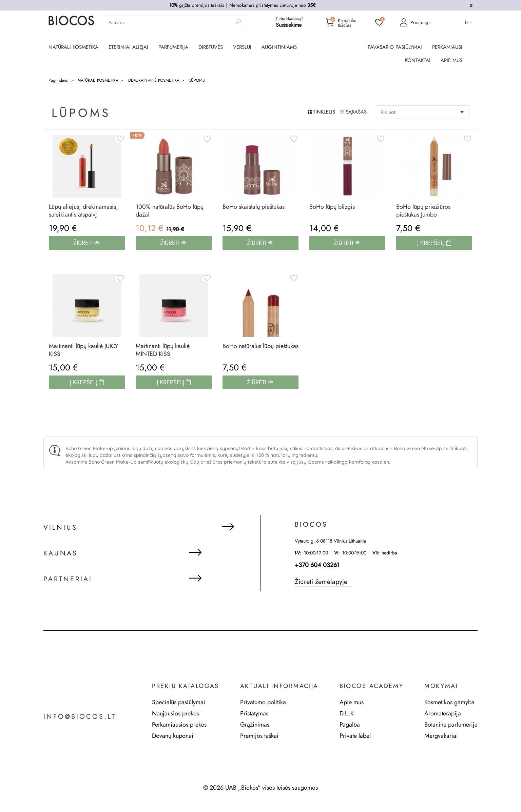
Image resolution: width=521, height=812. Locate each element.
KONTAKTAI (418, 60)
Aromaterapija (443, 713)
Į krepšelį (432, 243)
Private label (355, 736)
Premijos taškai (259, 736)
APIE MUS (451, 60)
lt (467, 22)
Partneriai (68, 579)
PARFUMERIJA (173, 47)
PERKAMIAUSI (447, 47)
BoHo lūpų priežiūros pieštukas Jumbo (423, 211)
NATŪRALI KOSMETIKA (73, 47)
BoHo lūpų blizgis (332, 207)
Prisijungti (415, 22)
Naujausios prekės (175, 713)
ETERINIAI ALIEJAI (128, 47)
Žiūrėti (86, 243)
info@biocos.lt (80, 717)
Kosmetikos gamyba (449, 702)
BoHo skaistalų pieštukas (254, 207)
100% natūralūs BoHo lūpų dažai (170, 211)
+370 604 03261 (317, 565)
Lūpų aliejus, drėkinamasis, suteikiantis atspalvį (83, 211)
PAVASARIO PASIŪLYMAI (395, 47)
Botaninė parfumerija (451, 725)
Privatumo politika (263, 702)
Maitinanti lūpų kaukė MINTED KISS (163, 350)
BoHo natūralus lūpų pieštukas (260, 346)
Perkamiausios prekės (179, 725)
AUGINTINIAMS (279, 47)
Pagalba (350, 725)
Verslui (242, 47)
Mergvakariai (441, 736)
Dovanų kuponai (173, 736)
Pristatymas (254, 713)
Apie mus (352, 702)
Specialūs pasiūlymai (179, 702)
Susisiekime (289, 25)
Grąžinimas (255, 725)
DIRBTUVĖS (211, 47)
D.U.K (347, 713)
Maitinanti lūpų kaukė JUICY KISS (83, 350)
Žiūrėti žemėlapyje (321, 582)
